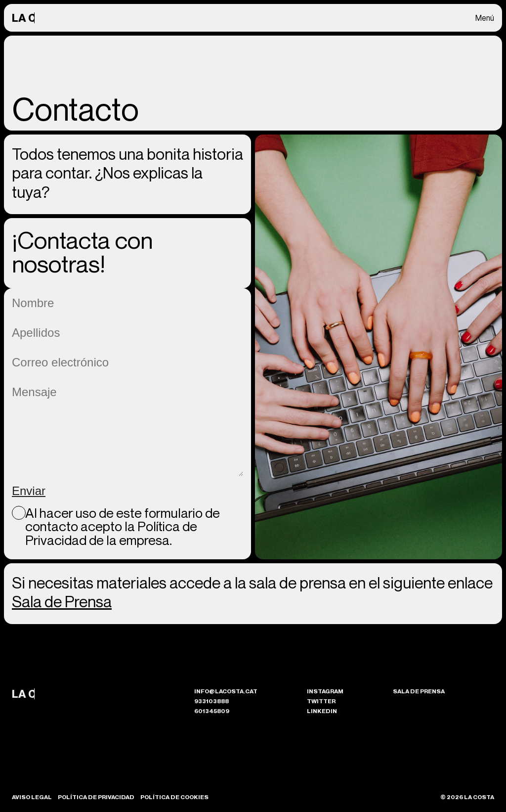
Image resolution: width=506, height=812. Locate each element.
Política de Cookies (174, 797)
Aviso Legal (32, 797)
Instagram (325, 691)
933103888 (211, 701)
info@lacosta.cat (226, 691)
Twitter (321, 701)
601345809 (212, 711)
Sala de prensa (419, 691)
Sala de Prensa (62, 601)
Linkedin (322, 711)
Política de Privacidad (96, 797)
